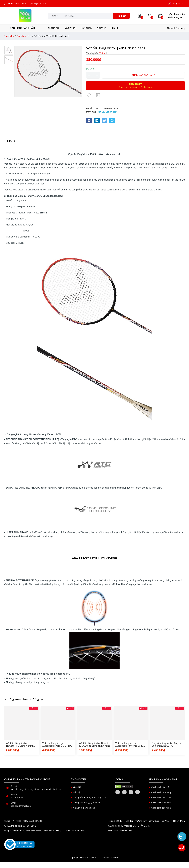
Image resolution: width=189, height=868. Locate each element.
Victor (102, 53)
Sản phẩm (87, 28)
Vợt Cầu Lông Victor (107, 112)
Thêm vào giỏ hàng (143, 75)
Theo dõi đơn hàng (176, 28)
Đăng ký (178, 17)
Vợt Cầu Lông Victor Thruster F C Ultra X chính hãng (20, 744)
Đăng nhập (179, 14)
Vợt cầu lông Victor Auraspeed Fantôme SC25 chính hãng (129, 744)
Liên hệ (114, 28)
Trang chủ (54, 28)
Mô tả (11, 141)
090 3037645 (12, 4)
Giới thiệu (71, 28)
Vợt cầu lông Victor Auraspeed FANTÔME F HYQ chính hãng (58, 744)
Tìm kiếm (121, 16)
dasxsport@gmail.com (34, 4)
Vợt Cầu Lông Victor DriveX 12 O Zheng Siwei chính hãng (94, 744)
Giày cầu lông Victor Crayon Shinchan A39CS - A (167, 744)
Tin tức (101, 28)
